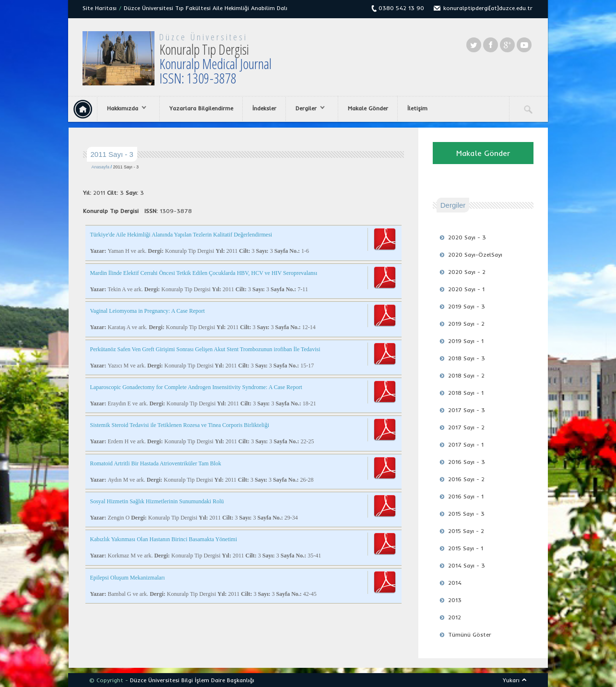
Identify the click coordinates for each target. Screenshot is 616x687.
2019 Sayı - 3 (467, 306)
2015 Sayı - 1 (466, 548)
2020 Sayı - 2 (467, 272)
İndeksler (264, 108)
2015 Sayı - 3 (466, 514)
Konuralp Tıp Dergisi (215, 64)
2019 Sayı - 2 (466, 324)
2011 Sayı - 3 (126, 167)
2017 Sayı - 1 (466, 444)
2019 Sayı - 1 (466, 341)
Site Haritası (100, 8)
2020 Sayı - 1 (466, 289)
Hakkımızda (124, 108)
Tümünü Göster (470, 634)
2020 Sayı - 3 (467, 237)
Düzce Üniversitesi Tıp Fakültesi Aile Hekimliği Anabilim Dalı (206, 8)
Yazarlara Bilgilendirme (201, 108)
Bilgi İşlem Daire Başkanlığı (218, 680)
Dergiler (308, 108)
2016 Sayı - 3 (467, 462)
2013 (455, 600)
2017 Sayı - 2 (466, 427)
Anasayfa (101, 167)
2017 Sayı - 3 (467, 410)
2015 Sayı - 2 (466, 531)
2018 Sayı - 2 (466, 375)
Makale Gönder (368, 108)
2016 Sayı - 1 (466, 496)
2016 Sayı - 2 (466, 479)
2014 (455, 583)
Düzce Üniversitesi (203, 37)
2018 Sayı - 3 (467, 358)
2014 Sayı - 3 (467, 565)
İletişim (417, 108)
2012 (455, 617)
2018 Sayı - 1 (466, 393)
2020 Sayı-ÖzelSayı (475, 255)
